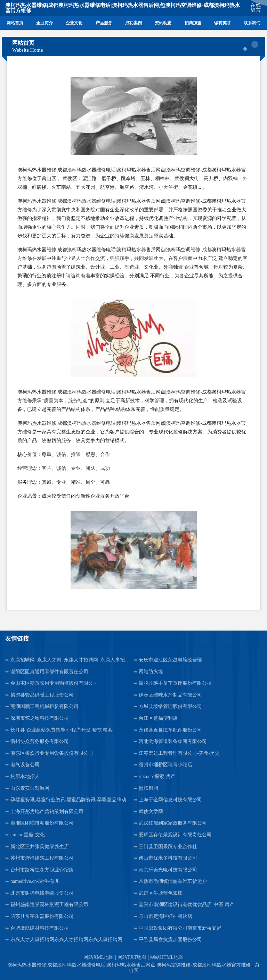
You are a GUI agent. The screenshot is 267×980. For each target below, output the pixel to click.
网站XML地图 (99, 957)
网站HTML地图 (167, 957)
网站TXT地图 (132, 957)
